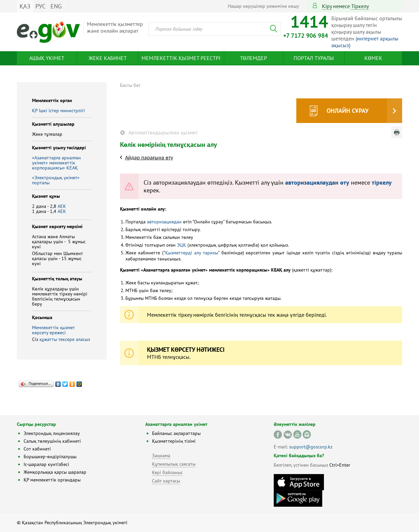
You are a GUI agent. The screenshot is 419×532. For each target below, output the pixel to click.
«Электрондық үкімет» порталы (56, 180)
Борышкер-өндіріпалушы (50, 457)
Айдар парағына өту (149, 157)
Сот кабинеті (37, 449)
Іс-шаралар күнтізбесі (46, 464)
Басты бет (130, 85)
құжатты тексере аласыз (65, 339)
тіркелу (360, 6)
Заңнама (161, 456)
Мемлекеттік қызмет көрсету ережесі (53, 330)
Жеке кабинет (108, 58)
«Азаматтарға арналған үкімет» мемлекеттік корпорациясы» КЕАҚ (56, 163)
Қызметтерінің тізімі (174, 441)
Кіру (327, 6)
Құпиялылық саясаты (174, 464)
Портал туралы (314, 58)
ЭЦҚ (182, 245)
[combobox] (215, 29)
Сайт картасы (166, 481)
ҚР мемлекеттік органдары (52, 480)
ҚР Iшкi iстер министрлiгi (58, 111)
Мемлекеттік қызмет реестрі (181, 58)
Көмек (373, 58)
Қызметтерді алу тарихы (192, 253)
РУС (40, 6)
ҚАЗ (25, 6)
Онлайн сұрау (348, 111)
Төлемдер (253, 58)
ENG (56, 6)
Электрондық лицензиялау (52, 433)
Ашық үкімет (47, 58)
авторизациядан (164, 222)
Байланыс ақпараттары (176, 433)
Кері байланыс (167, 472)
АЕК (62, 206)
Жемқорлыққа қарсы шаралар (55, 472)
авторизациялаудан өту (317, 182)
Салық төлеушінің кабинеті (52, 441)
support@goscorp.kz (311, 447)
